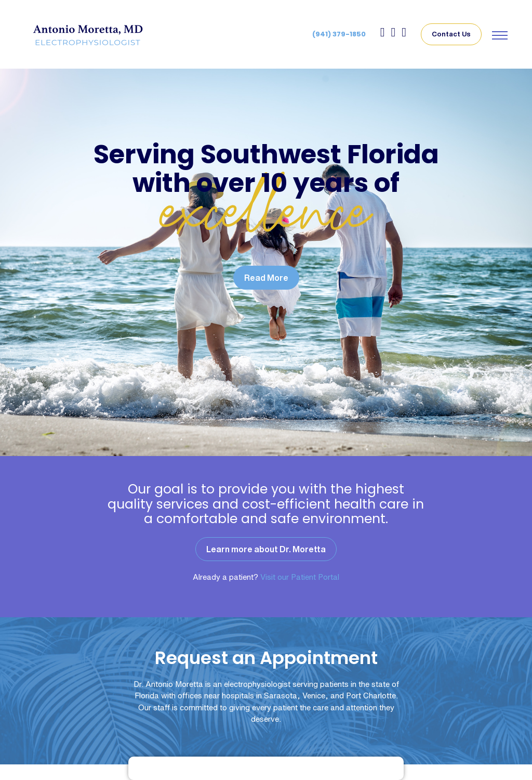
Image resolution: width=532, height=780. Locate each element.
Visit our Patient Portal (300, 577)
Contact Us (451, 34)
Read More (266, 278)
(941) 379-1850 (339, 34)
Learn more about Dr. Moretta (266, 549)
